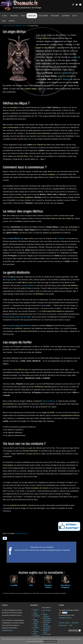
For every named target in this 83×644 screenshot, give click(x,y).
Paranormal (14, 16)
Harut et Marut (49, 401)
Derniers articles (64, 623)
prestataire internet (65, 618)
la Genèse (61, 238)
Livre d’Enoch (15, 238)
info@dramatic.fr (7, 630)
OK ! (55, 641)
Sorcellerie (32, 16)
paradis (74, 57)
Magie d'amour (43, 16)
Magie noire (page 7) (22, 533)
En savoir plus (48, 641)
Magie (23, 16)
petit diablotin (30, 285)
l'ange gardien (11, 280)
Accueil (5, 16)
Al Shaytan (65, 79)
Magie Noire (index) (21, 26)
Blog (4, 21)
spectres (31, 139)
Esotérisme (66, 16)
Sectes (75, 16)
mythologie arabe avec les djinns (18, 317)
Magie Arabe (55, 16)
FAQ (71, 625)
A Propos (12, 21)
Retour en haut (73, 630)
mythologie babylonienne (20, 325)
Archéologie (47, 634)
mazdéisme (66, 73)
